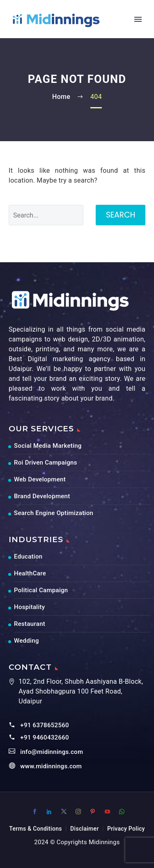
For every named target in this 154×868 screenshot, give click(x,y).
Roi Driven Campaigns (46, 463)
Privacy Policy (126, 829)
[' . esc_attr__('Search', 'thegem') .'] (46, 215)
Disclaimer (85, 829)
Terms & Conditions (36, 829)
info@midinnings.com (52, 752)
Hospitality (30, 607)
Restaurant (30, 624)
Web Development (40, 479)
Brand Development (42, 496)
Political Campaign (41, 590)
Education (28, 557)
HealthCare (30, 573)
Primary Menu (138, 19)
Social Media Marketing (48, 446)
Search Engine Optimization (54, 513)
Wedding (26, 641)
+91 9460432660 (45, 737)
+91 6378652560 (45, 725)
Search (121, 215)
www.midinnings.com (51, 766)
